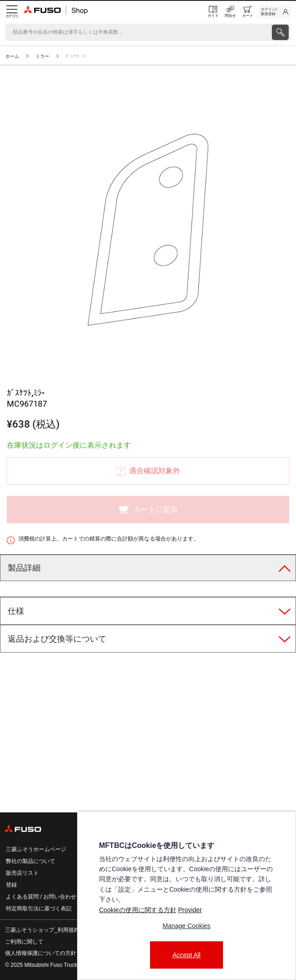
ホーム (12, 56)
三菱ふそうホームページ (36, 849)
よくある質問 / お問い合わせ (41, 897)
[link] (275, 12)
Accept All (186, 955)
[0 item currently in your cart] (248, 12)
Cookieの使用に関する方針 (138, 910)
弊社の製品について (31, 861)
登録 (11, 885)
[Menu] (12, 12)
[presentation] (148, 490)
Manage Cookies (186, 926)
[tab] (148, 568)
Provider (190, 910)
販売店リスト (22, 873)
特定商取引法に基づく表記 (39, 909)
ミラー (42, 56)
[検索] (138, 32)
